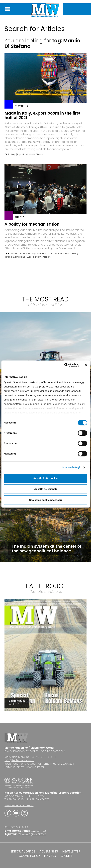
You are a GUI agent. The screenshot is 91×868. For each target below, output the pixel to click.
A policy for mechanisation (32, 224)
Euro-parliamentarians (39, 257)
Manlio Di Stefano (35, 154)
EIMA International (60, 254)
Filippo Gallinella (40, 254)
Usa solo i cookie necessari (46, 500)
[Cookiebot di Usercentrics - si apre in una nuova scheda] (64, 365)
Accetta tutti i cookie (45, 478)
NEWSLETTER (71, 851)
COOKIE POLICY (29, 856)
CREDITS (67, 856)
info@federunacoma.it (19, 760)
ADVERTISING (49, 851)
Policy (75, 254)
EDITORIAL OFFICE (23, 851)
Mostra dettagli (71, 467)
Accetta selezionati (45, 489)
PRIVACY (50, 856)
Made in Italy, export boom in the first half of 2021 (43, 115)
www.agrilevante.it (34, 834)
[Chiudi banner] (86, 365)
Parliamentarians (16, 257)
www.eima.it (38, 831)
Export (21, 154)
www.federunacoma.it (19, 805)
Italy (13, 154)
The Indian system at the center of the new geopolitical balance (46, 549)
